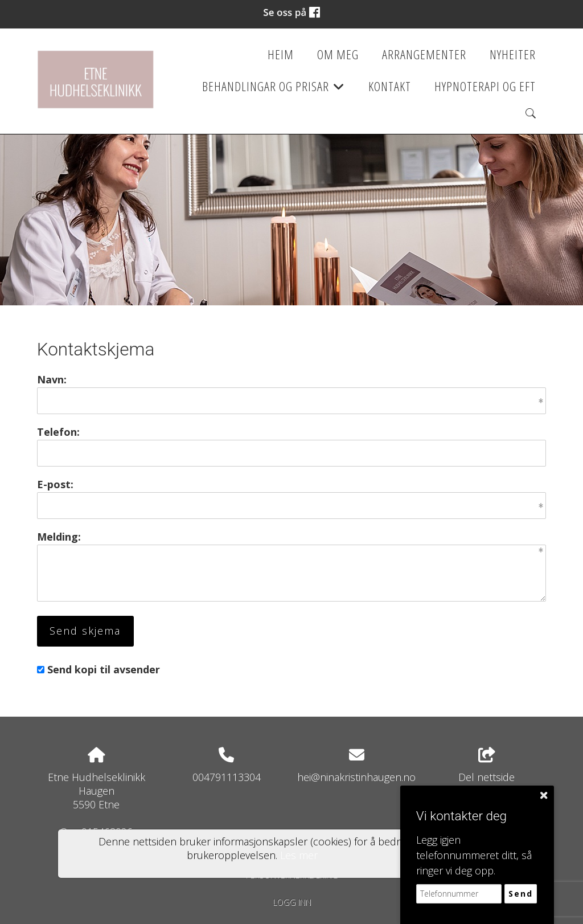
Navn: (52, 379)
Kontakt (390, 86)
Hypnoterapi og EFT (485, 86)
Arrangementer (424, 54)
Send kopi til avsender (104, 669)
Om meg (338, 54)
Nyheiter (513, 54)
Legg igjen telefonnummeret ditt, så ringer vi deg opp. (474, 855)
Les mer (299, 855)
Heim (281, 54)
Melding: (59, 537)
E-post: (55, 484)
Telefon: (58, 432)
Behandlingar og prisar (274, 90)
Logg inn (292, 902)
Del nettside (486, 766)
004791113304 (227, 777)
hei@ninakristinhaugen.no (356, 777)
